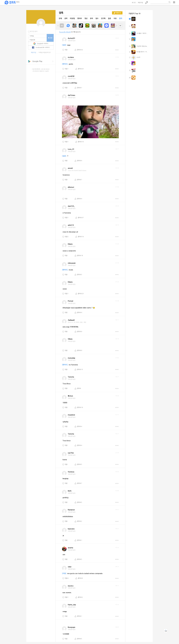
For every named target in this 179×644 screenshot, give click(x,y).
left (58, 26)
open (120, 26)
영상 (86, 18)
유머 (91, 18)
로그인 (134, 3)
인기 (121, 18)
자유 (115, 18)
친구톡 (103, 18)
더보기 (117, 50)
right (117, 26)
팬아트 (80, 18)
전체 (60, 18)
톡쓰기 (147, 3)
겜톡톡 (12, 3)
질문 (109, 18)
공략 (66, 18)
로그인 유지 (34, 32)
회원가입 (140, 3)
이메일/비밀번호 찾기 (45, 53)
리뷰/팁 (72, 18)
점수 (97, 18)
